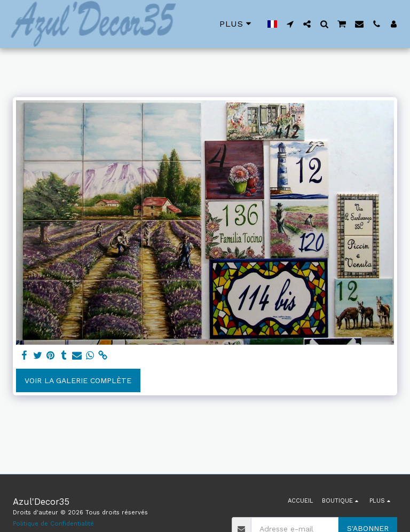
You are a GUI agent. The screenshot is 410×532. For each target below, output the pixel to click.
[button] (290, 24)
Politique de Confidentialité (53, 524)
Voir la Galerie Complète (78, 380)
